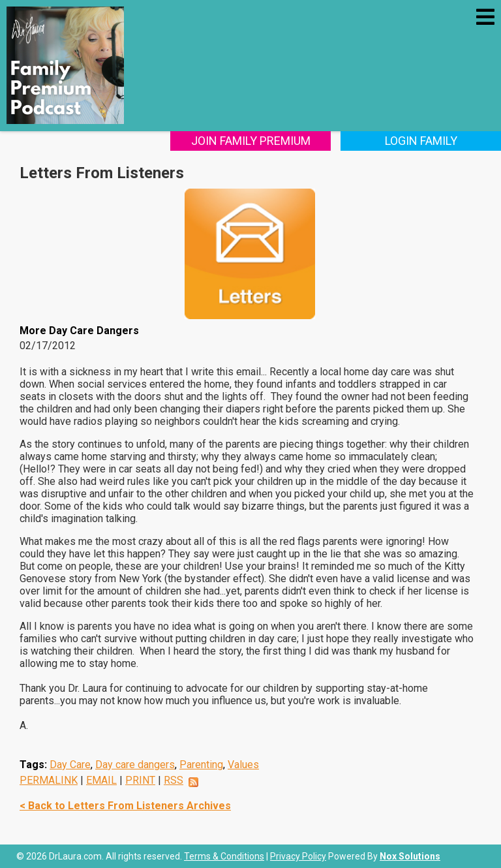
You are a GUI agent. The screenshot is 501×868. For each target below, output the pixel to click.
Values (243, 765)
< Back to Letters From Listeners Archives (125, 806)
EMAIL (101, 780)
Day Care (70, 765)
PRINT (140, 780)
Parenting (201, 765)
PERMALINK (49, 780)
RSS (174, 780)
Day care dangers (135, 765)
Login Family (421, 141)
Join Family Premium (251, 141)
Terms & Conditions (224, 856)
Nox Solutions (410, 856)
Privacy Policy (298, 856)
